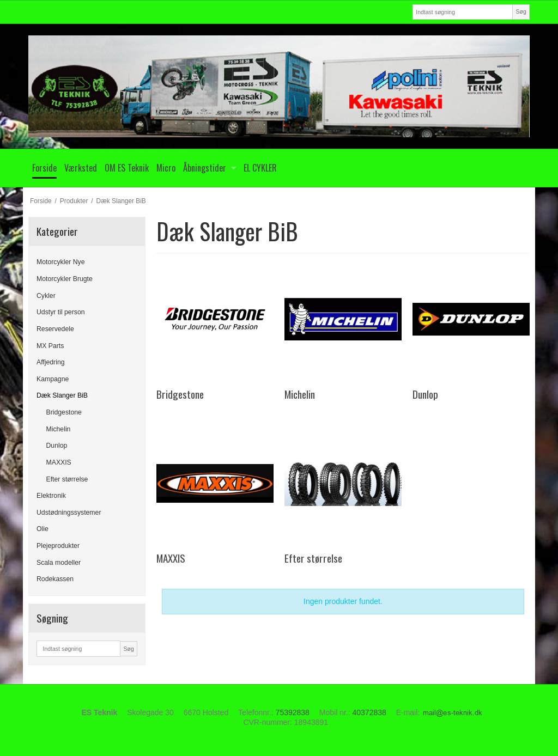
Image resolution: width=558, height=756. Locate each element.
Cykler (46, 296)
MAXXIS (59, 462)
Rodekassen (55, 579)
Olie (43, 529)
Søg (521, 11)
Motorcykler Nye (61, 262)
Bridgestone (64, 412)
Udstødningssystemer (69, 513)
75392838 (293, 712)
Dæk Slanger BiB (62, 395)
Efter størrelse (67, 479)
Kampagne (53, 379)
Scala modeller (59, 563)
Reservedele (55, 329)
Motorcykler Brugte (65, 279)
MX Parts (50, 346)
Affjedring (51, 362)
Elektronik (51, 496)
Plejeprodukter (58, 546)
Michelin (59, 429)
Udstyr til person (61, 312)
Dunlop (57, 446)
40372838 (369, 712)
